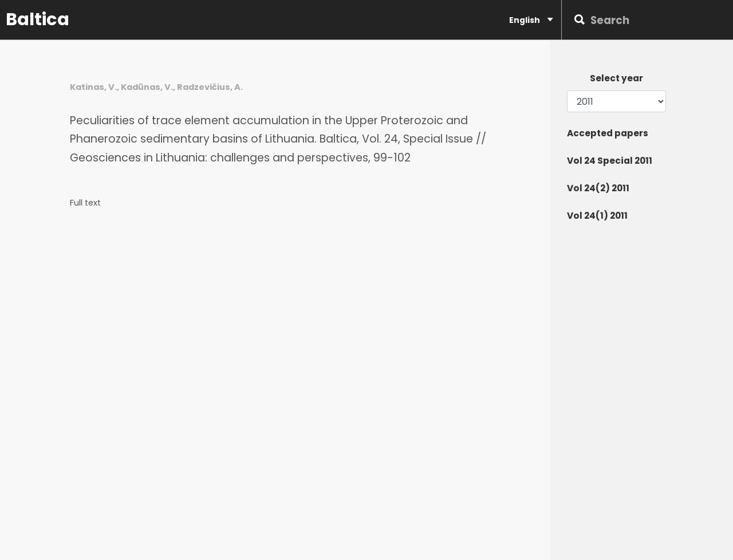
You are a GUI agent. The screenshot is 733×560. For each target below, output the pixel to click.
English (531, 20)
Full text (85, 203)
